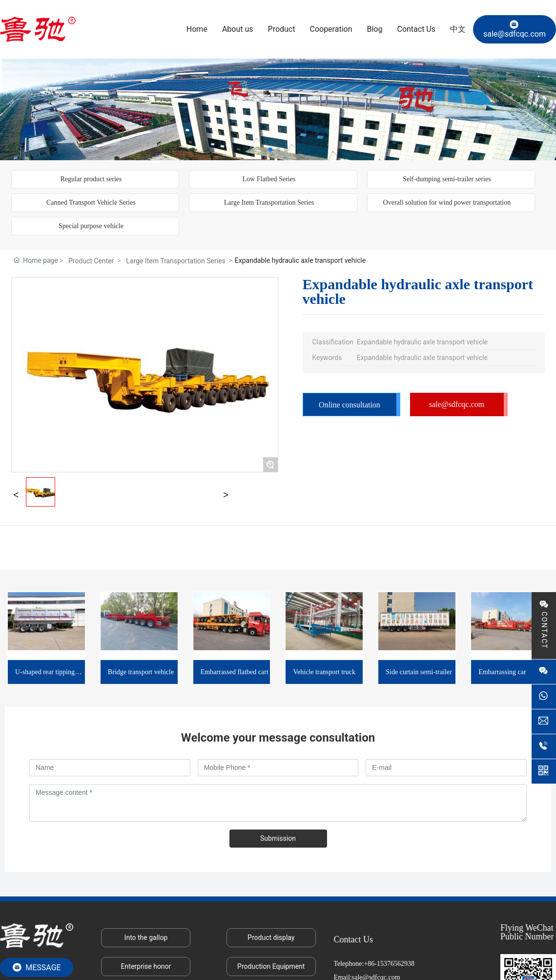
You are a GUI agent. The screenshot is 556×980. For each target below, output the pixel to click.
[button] (270, 149)
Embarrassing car (502, 672)
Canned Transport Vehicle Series (91, 202)
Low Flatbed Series (269, 179)
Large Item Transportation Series (269, 202)
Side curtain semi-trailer (419, 672)
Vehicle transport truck (324, 672)
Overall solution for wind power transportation (447, 202)
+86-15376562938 (389, 964)
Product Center (91, 261)
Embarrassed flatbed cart (235, 672)
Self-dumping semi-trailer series (447, 179)
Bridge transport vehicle (141, 672)
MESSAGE (36, 967)
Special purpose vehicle (91, 226)
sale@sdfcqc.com (515, 29)
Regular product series (91, 179)
